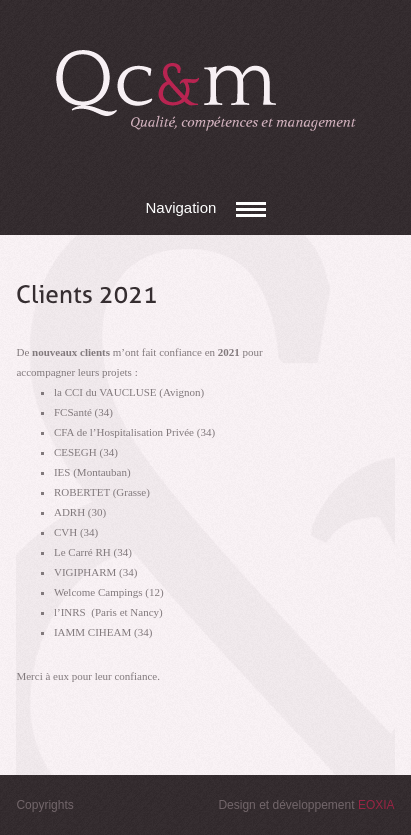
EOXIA (376, 805)
